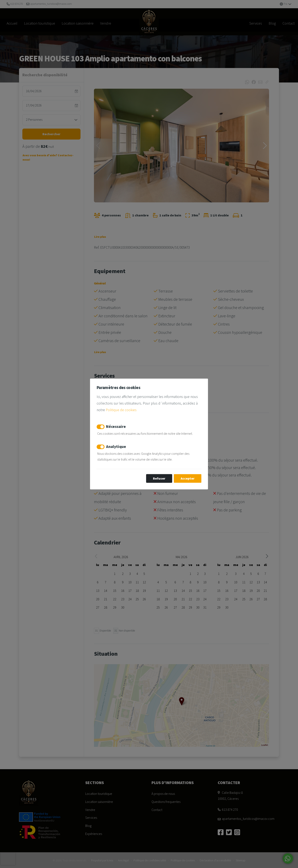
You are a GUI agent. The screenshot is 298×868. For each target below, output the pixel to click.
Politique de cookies (121, 410)
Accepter (188, 479)
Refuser (159, 479)
